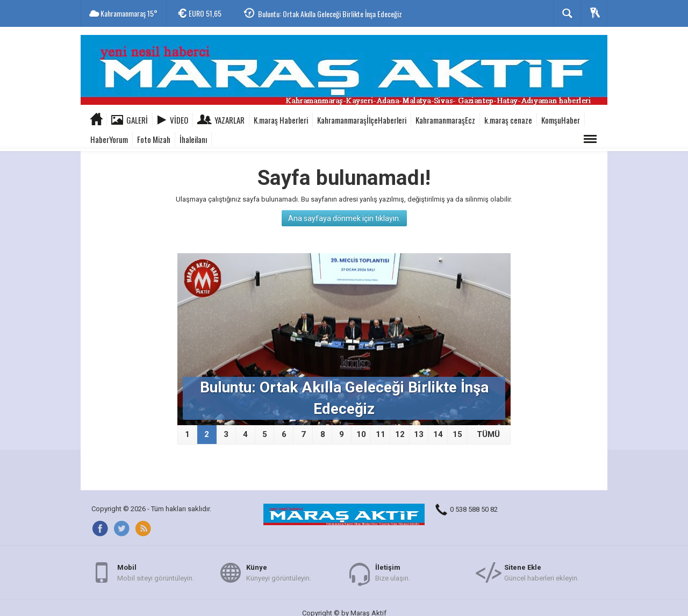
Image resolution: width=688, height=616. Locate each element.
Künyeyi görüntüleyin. (279, 572)
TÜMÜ (488, 434)
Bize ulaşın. (393, 572)
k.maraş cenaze (508, 120)
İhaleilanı (193, 139)
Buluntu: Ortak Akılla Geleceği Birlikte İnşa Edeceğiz (330, 14)
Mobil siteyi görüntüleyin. (156, 572)
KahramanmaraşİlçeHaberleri (362, 120)
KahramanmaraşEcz (445, 120)
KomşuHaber (561, 120)
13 (419, 434)
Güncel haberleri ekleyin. (542, 572)
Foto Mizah (154, 139)
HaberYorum (109, 139)
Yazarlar (230, 120)
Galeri (137, 120)
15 (457, 434)
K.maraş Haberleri (281, 120)
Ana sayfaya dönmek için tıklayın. (344, 218)
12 (400, 434)
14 (438, 434)
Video (179, 120)
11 (381, 434)
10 (361, 434)
